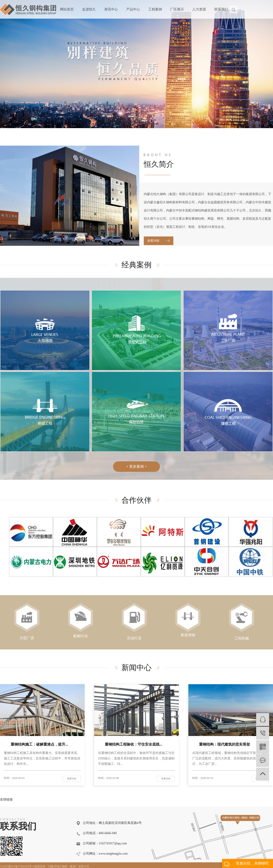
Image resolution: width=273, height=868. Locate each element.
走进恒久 (89, 9)
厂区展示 (177, 9)
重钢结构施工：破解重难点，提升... (39, 744)
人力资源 (199, 9)
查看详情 (153, 241)
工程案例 (155, 9)
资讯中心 (111, 9)
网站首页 (67, 9)
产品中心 (133, 9)
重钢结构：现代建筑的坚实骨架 (225, 744)
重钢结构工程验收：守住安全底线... (134, 744)
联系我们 (221, 9)
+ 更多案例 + (136, 466)
